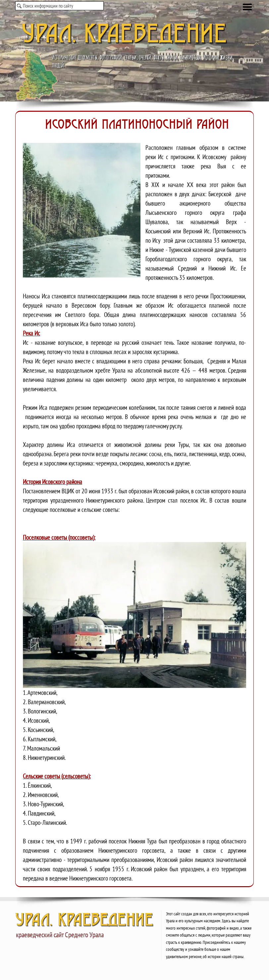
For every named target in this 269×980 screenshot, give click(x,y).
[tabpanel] (134, 499)
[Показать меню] (247, 7)
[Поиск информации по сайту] (59, 6)
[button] (84, 210)
